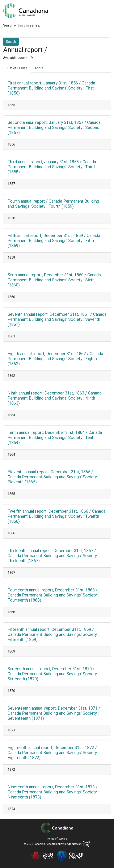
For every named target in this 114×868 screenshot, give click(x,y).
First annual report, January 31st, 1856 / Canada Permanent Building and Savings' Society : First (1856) (51, 88)
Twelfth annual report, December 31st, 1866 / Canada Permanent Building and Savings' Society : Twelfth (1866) (56, 516)
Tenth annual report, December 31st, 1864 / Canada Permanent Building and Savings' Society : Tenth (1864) (55, 437)
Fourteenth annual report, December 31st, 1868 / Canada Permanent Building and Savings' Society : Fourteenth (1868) (53, 595)
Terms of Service (57, 839)
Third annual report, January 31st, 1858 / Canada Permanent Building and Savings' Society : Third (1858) (52, 167)
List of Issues (17, 68)
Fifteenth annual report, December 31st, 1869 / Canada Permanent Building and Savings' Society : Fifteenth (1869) (53, 634)
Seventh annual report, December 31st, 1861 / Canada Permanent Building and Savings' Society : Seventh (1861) (57, 319)
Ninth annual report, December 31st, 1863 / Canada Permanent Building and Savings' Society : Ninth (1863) (54, 398)
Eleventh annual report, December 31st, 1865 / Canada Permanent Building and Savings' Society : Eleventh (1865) (53, 477)
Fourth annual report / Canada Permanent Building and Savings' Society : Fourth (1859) (53, 204)
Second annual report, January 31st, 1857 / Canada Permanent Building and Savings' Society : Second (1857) (54, 127)
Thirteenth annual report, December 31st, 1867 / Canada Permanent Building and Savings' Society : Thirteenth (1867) (53, 556)
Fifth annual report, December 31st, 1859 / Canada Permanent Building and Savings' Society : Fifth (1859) (54, 241)
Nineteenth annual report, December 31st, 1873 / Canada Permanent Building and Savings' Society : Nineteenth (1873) (53, 792)
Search (11, 42)
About (39, 68)
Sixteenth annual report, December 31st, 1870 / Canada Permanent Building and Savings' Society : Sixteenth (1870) (53, 674)
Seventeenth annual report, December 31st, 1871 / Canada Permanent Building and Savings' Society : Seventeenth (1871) (54, 713)
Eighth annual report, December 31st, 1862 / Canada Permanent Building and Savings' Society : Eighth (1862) (55, 359)
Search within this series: (22, 25)
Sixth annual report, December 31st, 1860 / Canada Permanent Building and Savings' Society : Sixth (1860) (54, 280)
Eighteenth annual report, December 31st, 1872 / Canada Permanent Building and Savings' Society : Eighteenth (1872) (53, 753)
